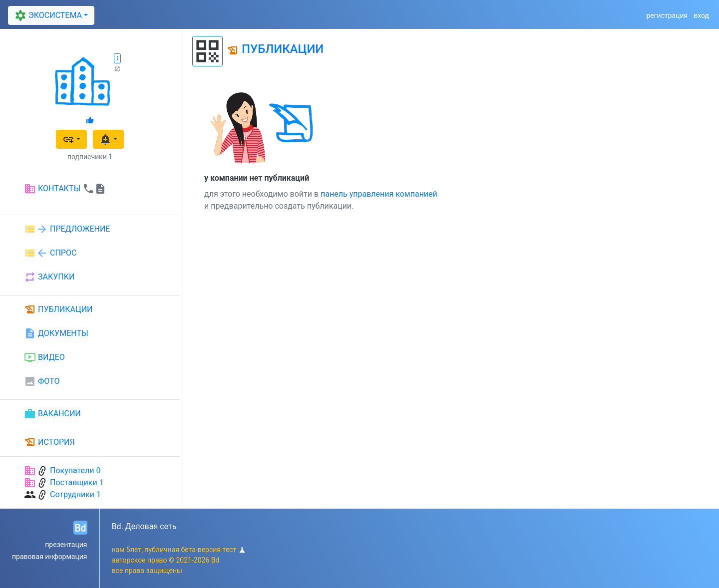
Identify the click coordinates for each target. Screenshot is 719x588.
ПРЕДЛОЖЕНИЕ (67, 229)
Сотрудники (72, 494)
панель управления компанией (379, 194)
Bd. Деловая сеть (144, 526)
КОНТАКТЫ (65, 189)
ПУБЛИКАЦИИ (58, 309)
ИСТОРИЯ (49, 442)
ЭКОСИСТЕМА (47, 16)
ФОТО (42, 381)
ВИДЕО (44, 357)
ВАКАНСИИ (52, 414)
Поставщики (74, 482)
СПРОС (50, 253)
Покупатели (72, 470)
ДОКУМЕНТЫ (56, 333)
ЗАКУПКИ (49, 277)
